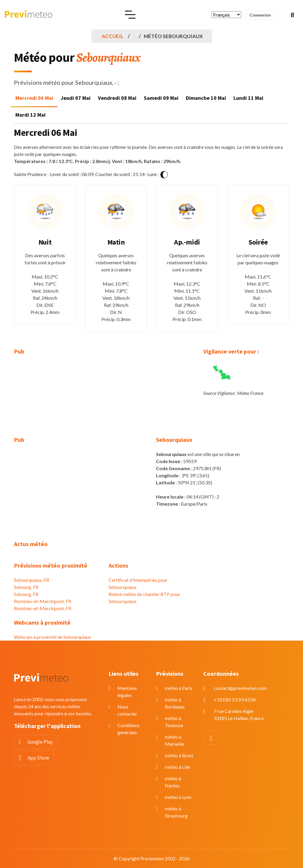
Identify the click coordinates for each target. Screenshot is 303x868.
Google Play (40, 742)
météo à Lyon (178, 797)
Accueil (113, 36)
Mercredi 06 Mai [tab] (34, 98)
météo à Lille (178, 767)
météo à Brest (179, 755)
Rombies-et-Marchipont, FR (43, 601)
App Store (38, 758)
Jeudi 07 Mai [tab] (76, 98)
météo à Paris (179, 688)
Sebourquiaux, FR (32, 580)
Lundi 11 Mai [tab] (248, 98)
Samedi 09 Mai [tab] (161, 98)
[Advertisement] (57, 399)
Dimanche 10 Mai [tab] (206, 98)
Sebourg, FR (26, 587)
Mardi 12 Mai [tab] (30, 115)
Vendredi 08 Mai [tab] (117, 98)
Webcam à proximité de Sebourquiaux (53, 637)
